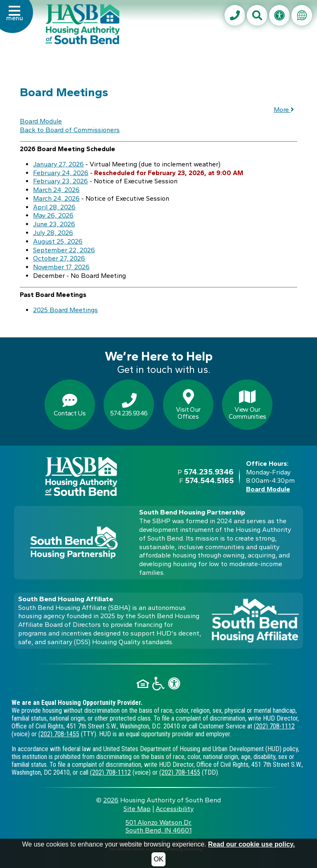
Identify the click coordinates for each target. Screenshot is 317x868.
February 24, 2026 (61, 173)
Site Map (137, 809)
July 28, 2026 (53, 233)
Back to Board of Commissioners (70, 130)
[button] (15, 18)
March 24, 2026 (56, 190)
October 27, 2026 (59, 258)
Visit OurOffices (188, 405)
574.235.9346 (129, 405)
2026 (111, 800)
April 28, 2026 (54, 207)
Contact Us (70, 405)
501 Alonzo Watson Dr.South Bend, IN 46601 (158, 826)
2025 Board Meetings (65, 310)
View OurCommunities (247, 405)
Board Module (41, 121)
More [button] (284, 110)
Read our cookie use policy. (251, 844)
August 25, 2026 (58, 241)
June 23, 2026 (54, 224)
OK (158, 859)
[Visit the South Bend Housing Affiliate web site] (255, 621)
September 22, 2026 (64, 250)
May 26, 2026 (53, 215)
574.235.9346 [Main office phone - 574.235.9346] (209, 472)
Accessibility (175, 809)
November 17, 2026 (61, 267)
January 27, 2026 (58, 164)
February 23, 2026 (60, 181)
